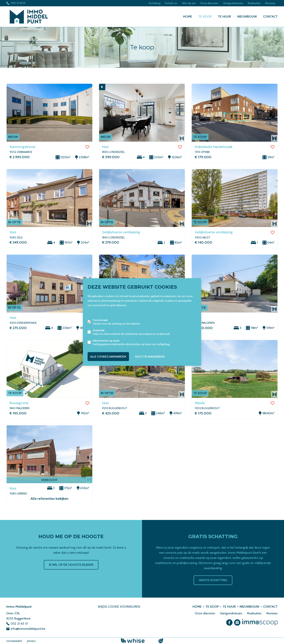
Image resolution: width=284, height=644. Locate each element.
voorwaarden (14, 641)
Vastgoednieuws (233, 3)
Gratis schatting (213, 580)
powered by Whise (137, 641)
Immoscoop (260, 622)
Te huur (224, 16)
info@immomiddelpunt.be (28, 629)
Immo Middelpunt (19, 607)
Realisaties (254, 3)
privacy (31, 641)
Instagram (237, 622)
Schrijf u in (170, 3)
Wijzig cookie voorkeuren (119, 607)
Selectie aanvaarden (150, 357)
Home (188, 16)
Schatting (154, 3)
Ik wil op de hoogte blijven (71, 565)
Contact (270, 16)
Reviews (270, 3)
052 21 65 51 (18, 3)
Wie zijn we (188, 3)
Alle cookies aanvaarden (108, 357)
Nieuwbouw (247, 16)
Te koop (205, 16)
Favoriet (87, 147)
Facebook (229, 622)
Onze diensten (209, 3)
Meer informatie (97, 313)
